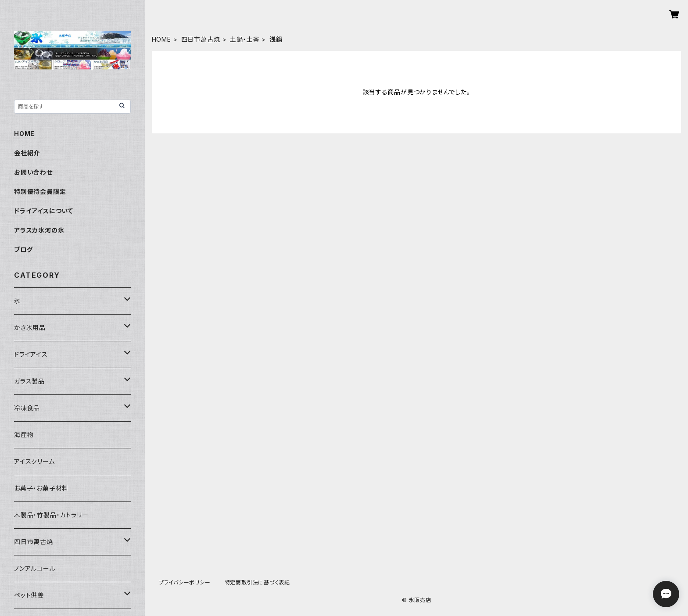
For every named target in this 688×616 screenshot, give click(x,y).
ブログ (23, 249)
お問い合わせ (33, 172)
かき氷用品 (30, 328)
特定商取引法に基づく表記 (258, 582)
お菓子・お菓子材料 (41, 488)
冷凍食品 (27, 408)
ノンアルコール (35, 568)
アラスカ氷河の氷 (39, 230)
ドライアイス (31, 354)
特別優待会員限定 (40, 192)
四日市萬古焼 (201, 39)
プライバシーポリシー (185, 582)
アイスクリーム (34, 461)
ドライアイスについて (44, 211)
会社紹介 (27, 153)
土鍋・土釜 (245, 39)
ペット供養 (29, 595)
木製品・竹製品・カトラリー (51, 515)
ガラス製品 (29, 381)
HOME (161, 39)
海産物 (24, 435)
